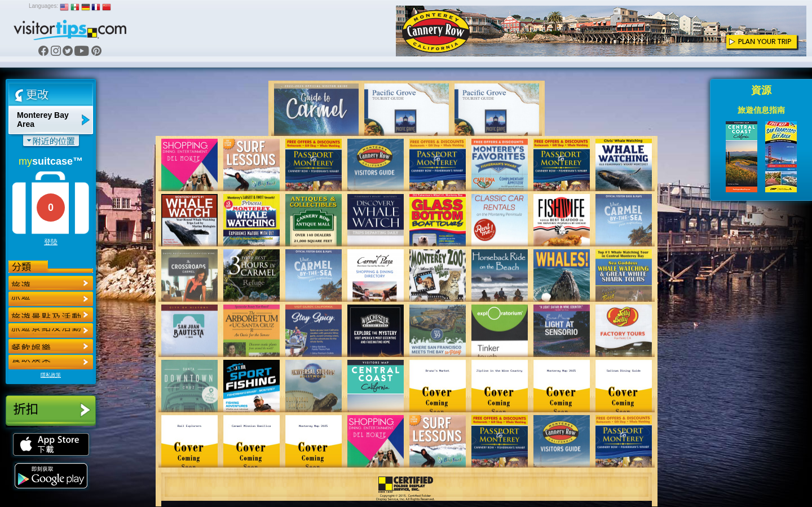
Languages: (43, 6)
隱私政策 (51, 375)
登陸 (51, 242)
